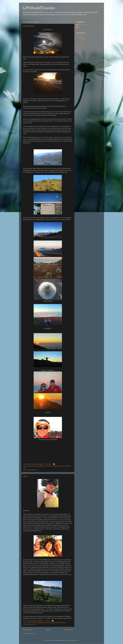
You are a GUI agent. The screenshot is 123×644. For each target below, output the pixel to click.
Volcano (64, 466)
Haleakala (29, 466)
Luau (35, 623)
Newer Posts (27, 630)
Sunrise (59, 466)
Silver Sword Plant (52, 466)
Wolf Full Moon (62, 623)
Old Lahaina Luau (53, 623)
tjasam (66, 640)
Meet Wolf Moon (29, 26)
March (82, 38)
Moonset (37, 466)
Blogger (76, 640)
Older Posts (69, 630)
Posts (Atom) (33, 633)
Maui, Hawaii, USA (33, 470)
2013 (80, 36)
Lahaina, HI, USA (32, 625)
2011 (80, 47)
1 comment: (47, 621)
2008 (80, 52)
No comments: (48, 464)
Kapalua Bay (30, 623)
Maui (34, 466)
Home (48, 630)
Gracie (25, 476)
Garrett (80, 27)
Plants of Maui (44, 466)
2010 (80, 49)
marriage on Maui (41, 623)
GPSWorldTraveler (39, 8)
